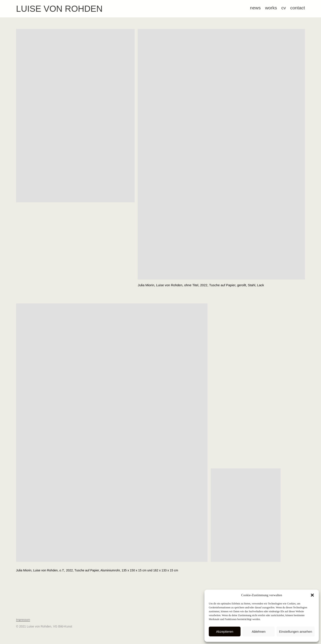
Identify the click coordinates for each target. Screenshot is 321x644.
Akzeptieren (225, 632)
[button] (312, 595)
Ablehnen (258, 632)
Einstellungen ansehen (296, 632)
